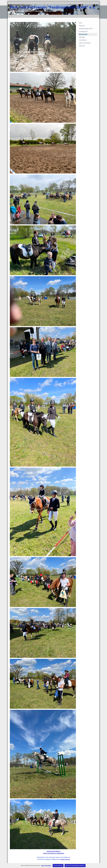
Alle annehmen (58, 865)
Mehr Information (46, 865)
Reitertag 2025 (83, 34)
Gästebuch (82, 26)
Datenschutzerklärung (53, 851)
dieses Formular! (65, 859)
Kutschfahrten (83, 40)
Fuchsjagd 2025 (83, 31)
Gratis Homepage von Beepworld (53, 853)
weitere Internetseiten (85, 43)
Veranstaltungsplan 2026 (86, 29)
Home (81, 23)
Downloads (82, 37)
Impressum (82, 46)
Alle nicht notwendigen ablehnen (75, 865)
